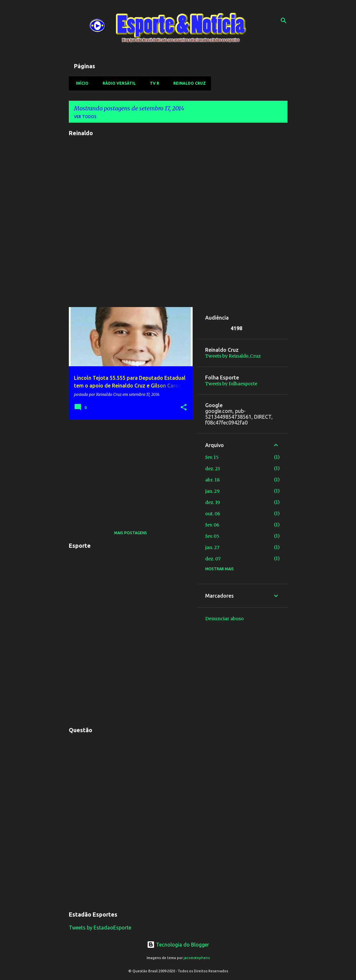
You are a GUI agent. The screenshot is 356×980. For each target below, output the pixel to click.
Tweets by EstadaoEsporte (100, 928)
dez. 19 (213, 502)
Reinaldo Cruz (188, 83)
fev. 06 (212, 525)
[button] (184, 408)
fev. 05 (212, 536)
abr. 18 (212, 480)
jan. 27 (212, 547)
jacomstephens (197, 958)
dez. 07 (213, 559)
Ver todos (85, 117)
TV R (153, 83)
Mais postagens (131, 533)
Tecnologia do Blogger (178, 945)
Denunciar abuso (224, 619)
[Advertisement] (128, 469)
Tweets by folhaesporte (231, 384)
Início (80, 83)
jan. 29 (212, 491)
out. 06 (213, 514)
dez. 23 (213, 469)
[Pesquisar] (284, 21)
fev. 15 (212, 457)
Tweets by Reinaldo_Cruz (233, 356)
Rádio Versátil (117, 83)
